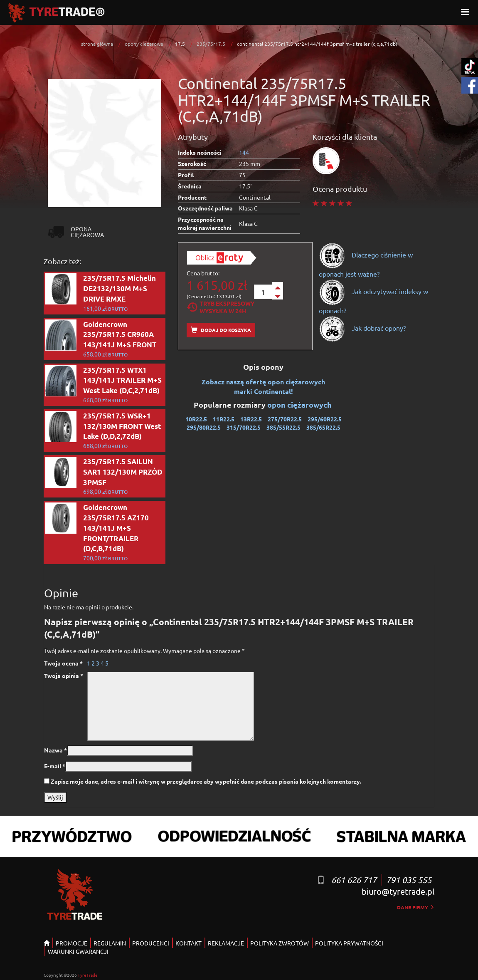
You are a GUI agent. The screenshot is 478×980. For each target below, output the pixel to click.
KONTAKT (188, 943)
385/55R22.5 (283, 427)
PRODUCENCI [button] (151, 943)
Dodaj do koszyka (221, 330)
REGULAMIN (110, 943)
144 (244, 152)
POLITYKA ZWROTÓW (280, 943)
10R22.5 (196, 419)
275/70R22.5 (285, 419)
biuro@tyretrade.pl (398, 891)
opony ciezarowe (144, 44)
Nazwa (55, 750)
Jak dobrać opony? (362, 328)
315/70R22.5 (244, 427)
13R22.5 (251, 419)
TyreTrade (88, 975)
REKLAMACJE (226, 943)
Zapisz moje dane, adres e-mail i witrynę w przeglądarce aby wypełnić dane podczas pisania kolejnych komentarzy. (206, 781)
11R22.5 (224, 419)
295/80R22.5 (204, 427)
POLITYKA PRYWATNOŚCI (349, 943)
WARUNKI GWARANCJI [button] (78, 951)
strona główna (97, 44)
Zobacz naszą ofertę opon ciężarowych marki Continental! (263, 386)
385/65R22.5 (323, 427)
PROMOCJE (71, 943)
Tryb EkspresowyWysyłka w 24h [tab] (221, 307)
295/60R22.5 (325, 419)
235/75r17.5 (211, 44)
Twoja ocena (63, 663)
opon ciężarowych (300, 405)
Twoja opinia (64, 676)
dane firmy (416, 907)
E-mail (55, 766)
